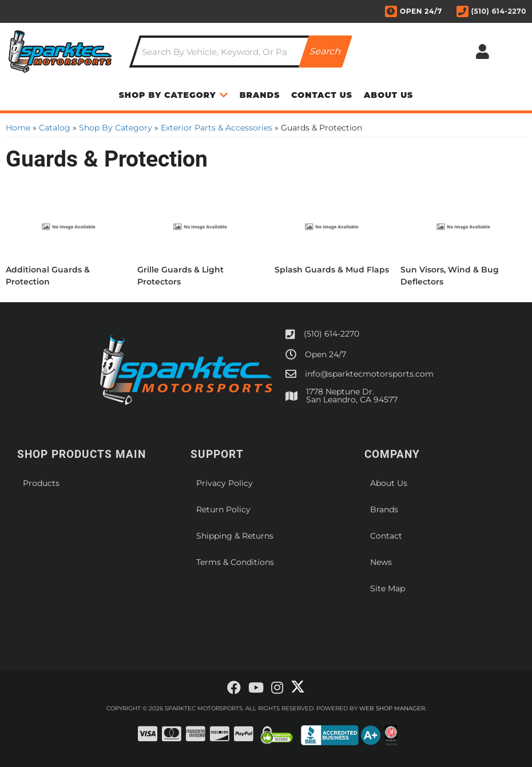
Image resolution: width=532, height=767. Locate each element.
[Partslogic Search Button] (325, 52)
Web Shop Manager (392, 708)
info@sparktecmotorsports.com (369, 374)
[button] (241, 52)
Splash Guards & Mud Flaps (332, 270)
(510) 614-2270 (331, 334)
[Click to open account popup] (482, 52)
